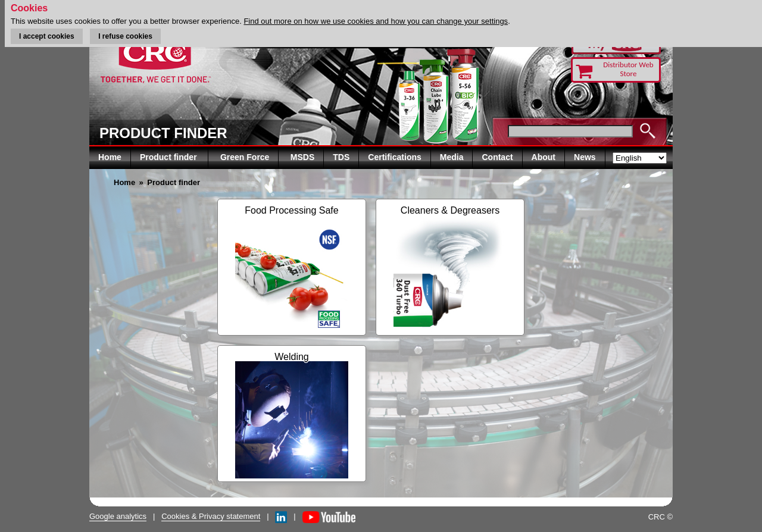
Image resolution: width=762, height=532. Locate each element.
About (544, 157)
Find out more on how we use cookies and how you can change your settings (376, 21)
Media (452, 157)
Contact (497, 157)
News (585, 157)
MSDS (302, 157)
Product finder (170, 157)
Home (110, 157)
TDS (341, 157)
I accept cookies (47, 36)
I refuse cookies (125, 36)
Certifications (394, 157)
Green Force (245, 157)
